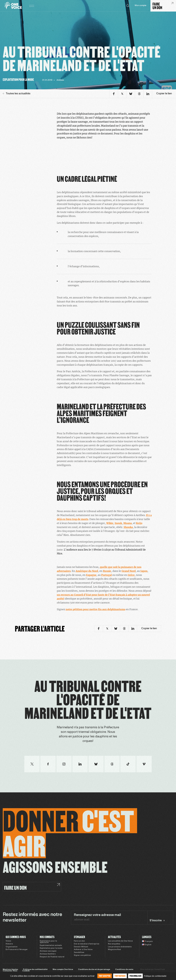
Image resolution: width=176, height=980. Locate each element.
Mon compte (141, 6)
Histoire (9, 944)
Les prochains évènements (120, 947)
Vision (8, 941)
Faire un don (79, 941)
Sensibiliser (79, 953)
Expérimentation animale (51, 945)
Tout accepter (105, 976)
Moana (128, 523)
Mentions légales (10, 970)
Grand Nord (129, 571)
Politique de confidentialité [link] (155, 976)
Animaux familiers (48, 954)
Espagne (91, 575)
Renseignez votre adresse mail (97, 915)
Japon (144, 571)
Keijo (139, 523)
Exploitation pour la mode (51, 948)
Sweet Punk (159, 970)
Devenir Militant (81, 947)
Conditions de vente (124, 970)
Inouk (118, 523)
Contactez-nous (10, 971)
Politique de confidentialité (35, 970)
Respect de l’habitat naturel (52, 957)
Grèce (131, 575)
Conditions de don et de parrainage (94, 970)
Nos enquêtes (114, 944)
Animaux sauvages (48, 951)
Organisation (12, 947)
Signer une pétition (82, 955)
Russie (107, 571)
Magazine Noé (114, 950)
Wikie (110, 523)
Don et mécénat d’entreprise (86, 944)
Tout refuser (120, 976)
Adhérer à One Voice (83, 950)
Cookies (26, 971)
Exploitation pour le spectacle (48, 942)
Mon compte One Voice (63, 970)
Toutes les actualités (17, 94)
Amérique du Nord (87, 571)
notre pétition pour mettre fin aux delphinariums (95, 609)
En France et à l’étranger (17, 950)
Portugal (106, 575)
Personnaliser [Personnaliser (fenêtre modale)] (136, 976)
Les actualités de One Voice (120, 941)
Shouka (128, 527)
